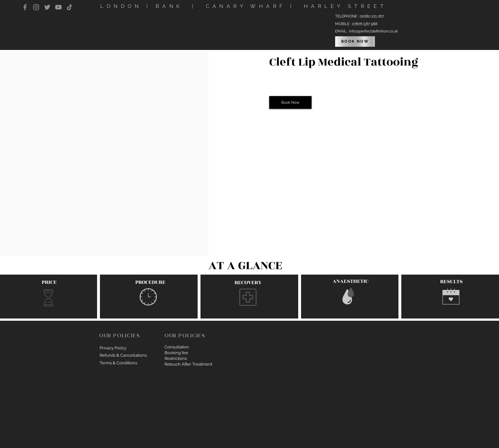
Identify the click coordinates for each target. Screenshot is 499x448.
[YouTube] (58, 7)
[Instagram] (36, 7)
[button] (290, 102)
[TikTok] (70, 7)
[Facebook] (25, 7)
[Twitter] (47, 7)
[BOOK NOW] (355, 42)
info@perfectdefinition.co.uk (373, 31)
